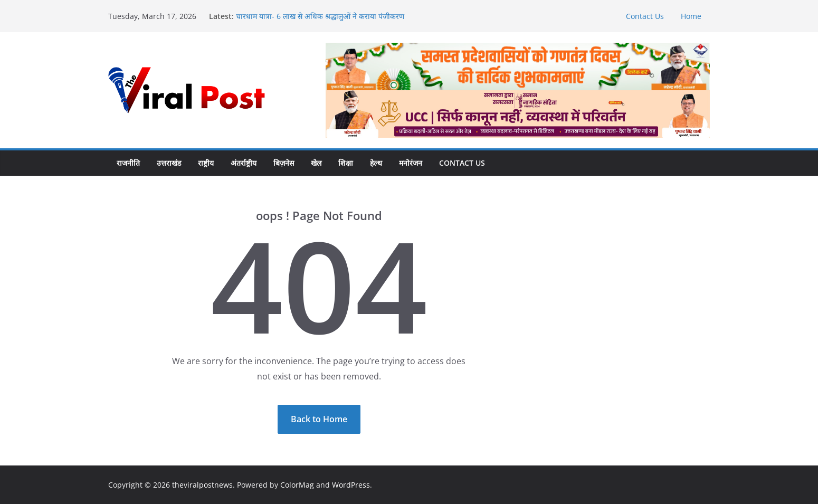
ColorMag (297, 485)
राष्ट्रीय (206, 163)
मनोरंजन (411, 163)
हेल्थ (376, 163)
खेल (316, 163)
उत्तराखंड (169, 163)
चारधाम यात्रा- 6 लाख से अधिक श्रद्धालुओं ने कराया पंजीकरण (320, 16)
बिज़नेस (284, 163)
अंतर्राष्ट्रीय (244, 163)
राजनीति (128, 163)
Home (691, 16)
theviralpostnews (202, 485)
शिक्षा (346, 163)
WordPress (351, 485)
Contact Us (645, 16)
